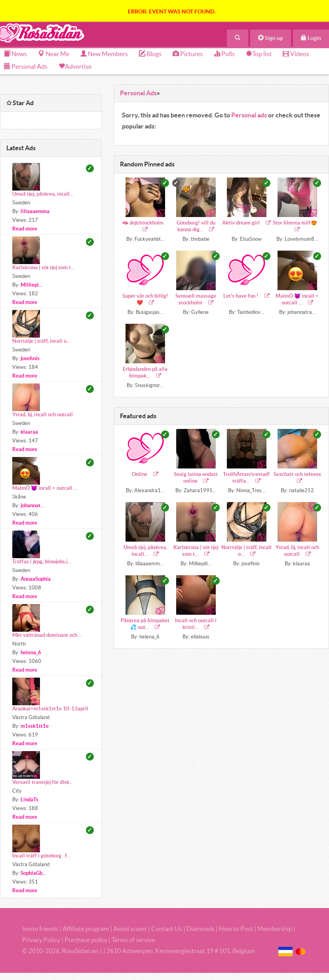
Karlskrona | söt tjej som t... (196, 551)
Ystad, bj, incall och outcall (297, 551)
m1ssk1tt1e (35, 726)
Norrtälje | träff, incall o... (246, 551)
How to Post (236, 929)
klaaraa (29, 432)
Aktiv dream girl (246, 223)
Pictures (188, 54)
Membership (275, 929)
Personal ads (249, 115)
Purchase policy (86, 940)
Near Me (54, 54)
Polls (224, 54)
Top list (259, 54)
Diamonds (201, 929)
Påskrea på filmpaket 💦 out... (145, 624)
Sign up (271, 38)
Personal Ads (26, 66)
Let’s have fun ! (246, 296)
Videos (296, 54)
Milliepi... (31, 285)
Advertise (78, 66)
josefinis (30, 358)
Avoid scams (130, 929)
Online (145, 474)
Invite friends (40, 929)
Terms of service (133, 940)
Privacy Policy (42, 940)
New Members (104, 54)
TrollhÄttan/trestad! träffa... (246, 478)
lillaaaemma (35, 211)
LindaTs (29, 800)
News (15, 54)
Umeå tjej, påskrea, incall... (145, 551)
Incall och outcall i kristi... (196, 624)
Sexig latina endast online (196, 478)
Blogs (150, 54)
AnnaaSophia (36, 579)
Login (311, 38)
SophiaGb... (33, 873)
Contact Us (167, 929)
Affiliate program (86, 929)
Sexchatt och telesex (297, 478)
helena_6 (31, 652)
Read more (25, 229)
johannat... (32, 505)
